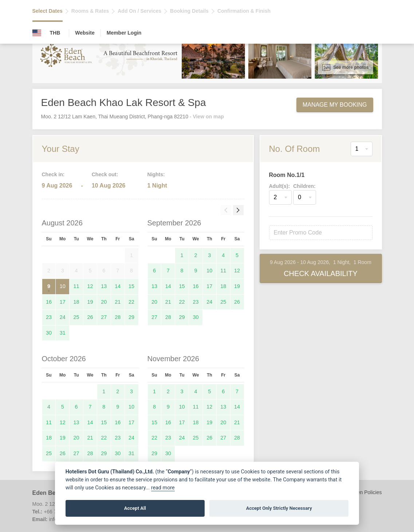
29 (131, 317)
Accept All (135, 508)
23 (49, 317)
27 (104, 317)
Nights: (156, 174)
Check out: (105, 174)
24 (63, 317)
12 (90, 286)
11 (76, 286)
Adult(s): (280, 186)
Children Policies (363, 492)
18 (76, 302)
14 (118, 286)
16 (49, 302)
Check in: (53, 174)
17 (63, 302)
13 (104, 286)
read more (163, 488)
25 (76, 317)
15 (131, 286)
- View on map (207, 117)
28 (118, 317)
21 (118, 302)
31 (63, 333)
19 (90, 302)
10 (63, 286)
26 (90, 317)
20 (104, 302)
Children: (304, 186)
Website (85, 33)
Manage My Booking (335, 105)
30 (49, 333)
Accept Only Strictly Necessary (279, 508)
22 (131, 302)
